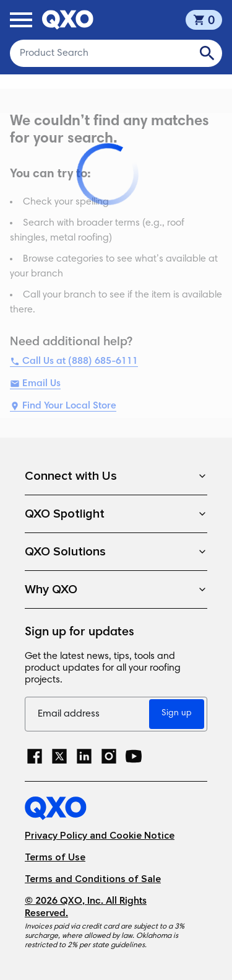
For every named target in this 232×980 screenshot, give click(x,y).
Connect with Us (116, 476)
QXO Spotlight (116, 514)
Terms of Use (55, 858)
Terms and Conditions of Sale (93, 879)
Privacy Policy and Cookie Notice (100, 836)
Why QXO (116, 589)
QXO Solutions (116, 552)
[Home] (116, 808)
